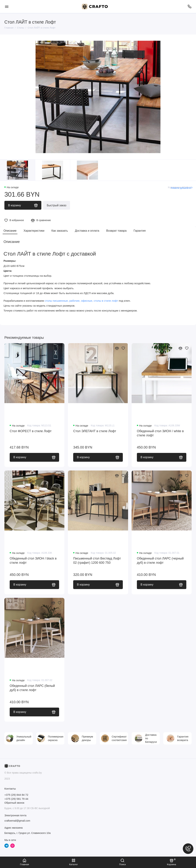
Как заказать (60, 231)
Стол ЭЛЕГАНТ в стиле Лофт (95, 431)
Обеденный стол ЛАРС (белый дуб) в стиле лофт (32, 688)
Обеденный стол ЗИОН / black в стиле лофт (33, 561)
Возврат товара (116, 231)
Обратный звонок (14, 803)
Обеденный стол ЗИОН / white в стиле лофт (160, 433)
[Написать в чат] (188, 849)
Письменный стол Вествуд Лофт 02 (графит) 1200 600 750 (97, 561)
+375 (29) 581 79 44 (16, 799)
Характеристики (34, 231)
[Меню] (7, 7)
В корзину (34, 457)
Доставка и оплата (87, 231)
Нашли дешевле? (182, 188)
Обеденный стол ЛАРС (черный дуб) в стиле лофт (160, 561)
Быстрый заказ (57, 205)
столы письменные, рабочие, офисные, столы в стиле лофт (81, 301)
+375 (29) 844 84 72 (16, 795)
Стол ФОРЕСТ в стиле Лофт (31, 431)
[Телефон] (189, 7)
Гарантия (140, 231)
